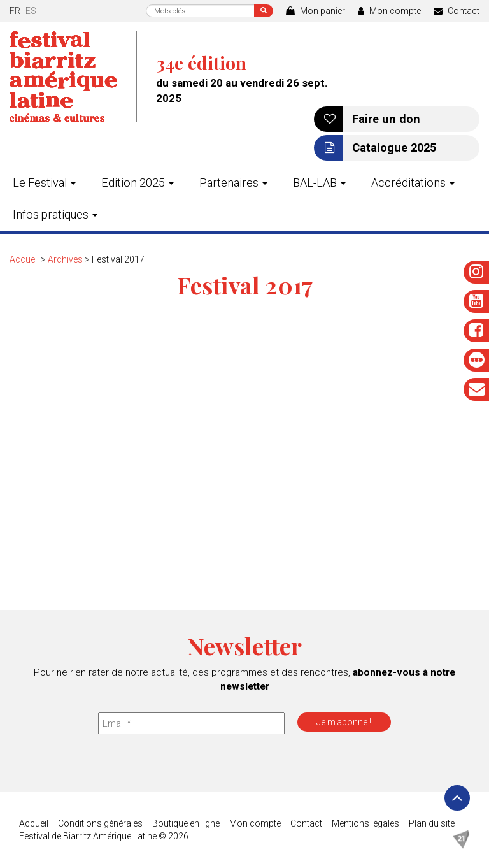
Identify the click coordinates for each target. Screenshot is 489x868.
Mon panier (315, 11)
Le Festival (44, 183)
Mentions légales (365, 823)
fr (15, 11)
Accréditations (413, 183)
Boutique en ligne (186, 823)
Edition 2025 (138, 183)
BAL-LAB (319, 183)
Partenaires (233, 183)
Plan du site (432, 823)
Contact (457, 11)
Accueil (24, 259)
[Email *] (191, 723)
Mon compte (389, 11)
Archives (65, 259)
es (31, 11)
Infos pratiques (55, 214)
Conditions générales (100, 823)
